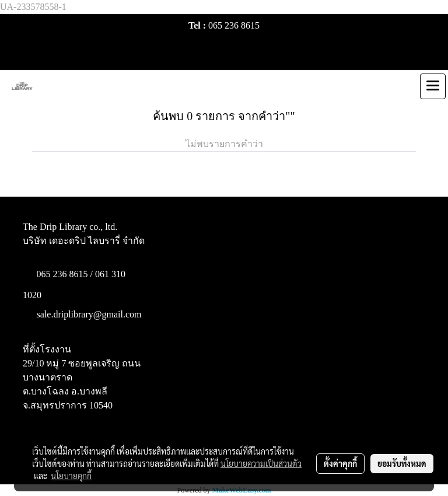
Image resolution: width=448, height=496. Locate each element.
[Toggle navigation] (433, 86)
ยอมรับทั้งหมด (402, 463)
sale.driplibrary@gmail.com (89, 314)
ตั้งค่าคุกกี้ (340, 463)
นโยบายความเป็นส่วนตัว (261, 463)
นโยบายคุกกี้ (71, 476)
